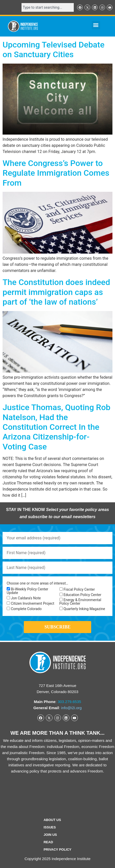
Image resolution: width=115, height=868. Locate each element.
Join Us (50, 835)
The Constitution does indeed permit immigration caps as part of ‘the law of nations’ (56, 292)
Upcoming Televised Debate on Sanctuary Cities (54, 50)
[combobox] (48, 7)
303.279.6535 (69, 702)
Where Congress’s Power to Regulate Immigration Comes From (56, 173)
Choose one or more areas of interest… (37, 583)
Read (48, 842)
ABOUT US (52, 820)
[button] (96, 25)
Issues (50, 827)
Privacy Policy (57, 849)
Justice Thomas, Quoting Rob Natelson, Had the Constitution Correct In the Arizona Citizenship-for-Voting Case (56, 427)
